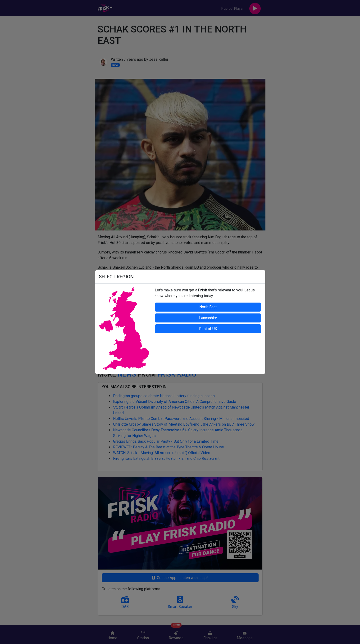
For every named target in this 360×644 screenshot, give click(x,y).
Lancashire (208, 318)
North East (208, 307)
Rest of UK (208, 329)
